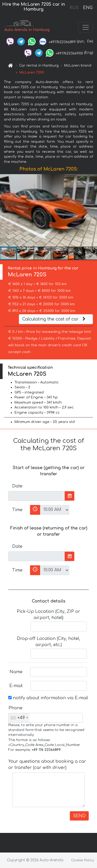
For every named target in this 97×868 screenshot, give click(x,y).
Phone (16, 708)
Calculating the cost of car (55, 319)
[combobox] (19, 718)
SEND (79, 816)
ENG (88, 8)
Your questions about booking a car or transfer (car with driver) (47, 765)
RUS (74, 8)
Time (17, 510)
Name (16, 672)
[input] (37, 496)
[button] (92, 211)
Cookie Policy (83, 860)
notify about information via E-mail (48, 698)
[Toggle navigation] (86, 27)
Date (17, 486)
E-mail (16, 686)
